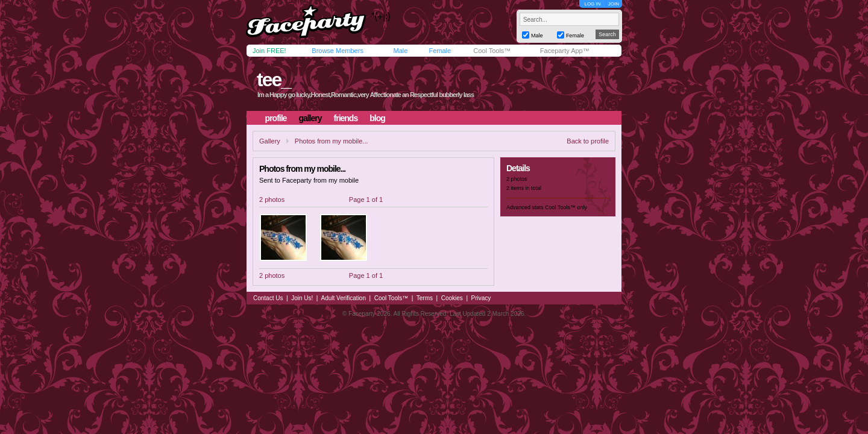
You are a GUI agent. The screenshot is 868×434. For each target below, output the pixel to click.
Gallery (270, 141)
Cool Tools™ (492, 51)
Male (400, 51)
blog (377, 118)
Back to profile (588, 141)
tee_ (274, 80)
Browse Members (338, 51)
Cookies (452, 298)
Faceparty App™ (565, 51)
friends (346, 118)
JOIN (614, 4)
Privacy (481, 298)
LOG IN (592, 4)
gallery (310, 118)
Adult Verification (343, 298)
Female (440, 51)
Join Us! (302, 298)
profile (276, 118)
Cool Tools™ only (566, 207)
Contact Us (268, 298)
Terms (425, 298)
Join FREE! (269, 51)
